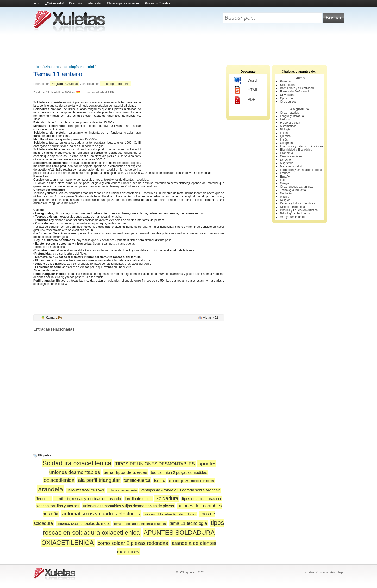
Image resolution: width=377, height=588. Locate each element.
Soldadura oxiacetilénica (77, 463)
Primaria (285, 81)
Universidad (287, 95)
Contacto (322, 572)
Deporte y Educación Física (298, 203)
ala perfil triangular (99, 480)
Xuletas (309, 572)
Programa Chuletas (158, 3)
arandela (51, 489)
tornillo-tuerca (137, 480)
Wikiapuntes (188, 572)
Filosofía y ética (290, 123)
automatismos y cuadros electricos (101, 513)
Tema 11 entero (58, 74)
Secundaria (287, 85)
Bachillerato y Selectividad (297, 88)
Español (285, 177)
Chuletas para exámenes (123, 3)
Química (285, 136)
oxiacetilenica (59, 480)
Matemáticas (288, 126)
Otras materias (289, 113)
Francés (285, 173)
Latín (283, 180)
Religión (285, 200)
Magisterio (286, 163)
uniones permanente (122, 490)
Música (284, 197)
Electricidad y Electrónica (296, 150)
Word (245, 81)
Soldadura (167, 498)
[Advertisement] (188, 48)
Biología (285, 129)
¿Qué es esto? (55, 3)
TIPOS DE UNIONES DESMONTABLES (155, 464)
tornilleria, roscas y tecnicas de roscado (88, 499)
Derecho (285, 160)
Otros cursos (288, 102)
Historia (285, 119)
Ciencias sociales (291, 156)
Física (284, 133)
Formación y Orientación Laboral (301, 170)
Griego (284, 183)
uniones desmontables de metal (84, 524)
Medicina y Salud (291, 166)
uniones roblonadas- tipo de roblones (170, 514)
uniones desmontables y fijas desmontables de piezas (128, 506)
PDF (244, 100)
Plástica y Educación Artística (299, 210)
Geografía (286, 143)
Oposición (286, 98)
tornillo (160, 481)
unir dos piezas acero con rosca (191, 481)
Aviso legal (337, 572)
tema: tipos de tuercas (126, 472)
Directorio (75, 3)
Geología (286, 193)
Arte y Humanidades (293, 217)
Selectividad (94, 3)
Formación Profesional (294, 92)
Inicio (37, 3)
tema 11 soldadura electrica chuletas (140, 524)
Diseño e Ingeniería (292, 207)
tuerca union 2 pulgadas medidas (179, 473)
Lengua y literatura (292, 116)
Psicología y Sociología (295, 214)
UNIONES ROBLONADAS (85, 490)
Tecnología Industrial (78, 67)
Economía (286, 153)
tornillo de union (138, 499)
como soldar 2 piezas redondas (133, 543)
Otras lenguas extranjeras (296, 187)
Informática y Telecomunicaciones (302, 146)
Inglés (284, 140)
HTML (246, 90)
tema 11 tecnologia (188, 523)
